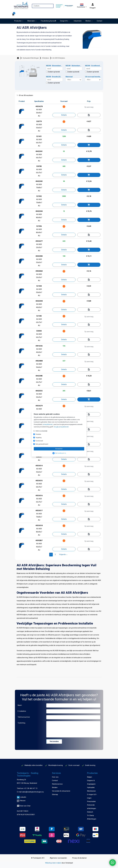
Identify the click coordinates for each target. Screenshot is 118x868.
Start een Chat (24, 806)
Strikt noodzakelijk (41, 431)
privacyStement (48, 424)
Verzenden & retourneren (61, 791)
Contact (55, 780)
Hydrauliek (91, 787)
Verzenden (54, 741)
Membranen (91, 791)
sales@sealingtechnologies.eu (33, 792)
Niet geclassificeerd (42, 444)
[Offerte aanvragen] (89, 115)
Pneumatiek (91, 801)
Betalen (55, 787)
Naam (20, 705)
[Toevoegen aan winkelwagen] (89, 145)
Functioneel (39, 441)
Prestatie (38, 434)
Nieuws (23, 801)
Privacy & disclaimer (79, 858)
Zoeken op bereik (53, 72)
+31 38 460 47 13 (31, 788)
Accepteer (59, 449)
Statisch (90, 812)
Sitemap (55, 794)
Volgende (63, 554)
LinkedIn (23, 797)
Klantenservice (57, 784)
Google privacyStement (61, 427)
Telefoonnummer (24, 717)
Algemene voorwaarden (58, 858)
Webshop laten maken (53, 863)
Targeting (38, 437)
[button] (82, 6)
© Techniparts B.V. (38, 858)
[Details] (64, 115)
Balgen (90, 777)
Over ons (55, 777)
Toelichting (21, 723)
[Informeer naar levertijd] (89, 130)
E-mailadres (22, 711)
